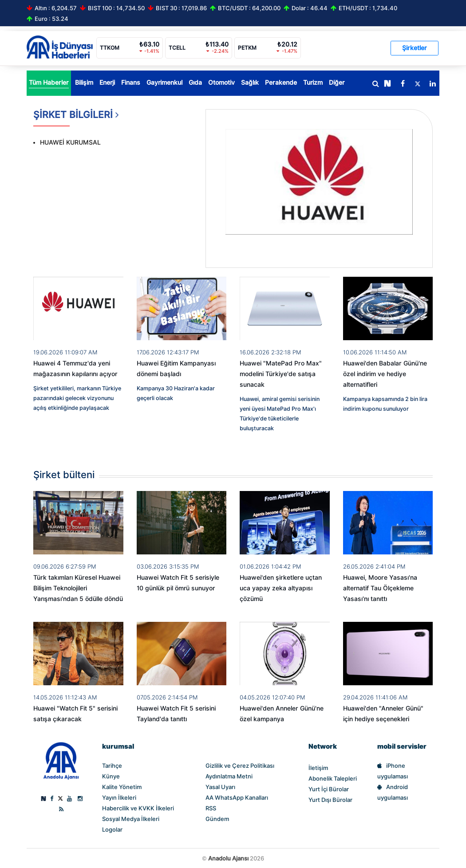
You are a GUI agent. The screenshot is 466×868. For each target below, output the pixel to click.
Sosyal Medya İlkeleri (131, 819)
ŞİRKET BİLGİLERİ (76, 118)
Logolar (112, 829)
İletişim (318, 768)
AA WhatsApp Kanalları (237, 797)
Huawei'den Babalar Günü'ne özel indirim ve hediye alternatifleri (385, 374)
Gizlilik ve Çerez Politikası (240, 766)
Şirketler (415, 48)
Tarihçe (112, 766)
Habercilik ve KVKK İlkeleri (138, 808)
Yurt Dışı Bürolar (330, 800)
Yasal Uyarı (220, 787)
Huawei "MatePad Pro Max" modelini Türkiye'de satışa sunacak (281, 374)
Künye (111, 776)
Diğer (337, 82)
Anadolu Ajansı (228, 858)
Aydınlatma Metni (229, 776)
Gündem (217, 819)
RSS (211, 808)
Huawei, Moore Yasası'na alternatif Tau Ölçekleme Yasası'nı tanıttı (380, 588)
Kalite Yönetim (122, 787)
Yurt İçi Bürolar (329, 789)
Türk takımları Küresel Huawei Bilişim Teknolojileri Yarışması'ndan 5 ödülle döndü (78, 588)
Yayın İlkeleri (119, 797)
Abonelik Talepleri (333, 778)
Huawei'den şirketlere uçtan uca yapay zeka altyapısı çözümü (281, 588)
